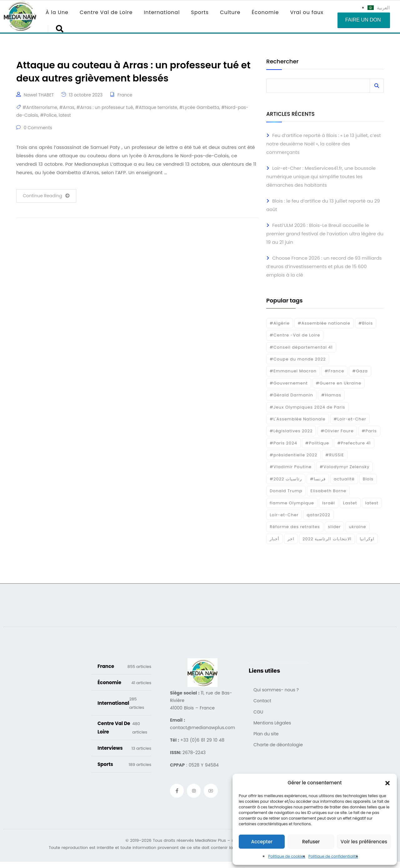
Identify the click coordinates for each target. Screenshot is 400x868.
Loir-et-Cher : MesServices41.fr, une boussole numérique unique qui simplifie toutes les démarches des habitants (321, 177)
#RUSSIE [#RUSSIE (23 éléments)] (335, 455)
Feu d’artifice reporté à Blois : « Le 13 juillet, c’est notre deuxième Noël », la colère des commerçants (324, 144)
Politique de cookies (287, 856)
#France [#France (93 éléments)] (334, 371)
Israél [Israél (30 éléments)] (329, 503)
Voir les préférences (364, 842)
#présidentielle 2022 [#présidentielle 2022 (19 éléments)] (293, 455)
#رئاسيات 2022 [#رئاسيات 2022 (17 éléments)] (286, 479)
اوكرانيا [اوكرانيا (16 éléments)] (367, 539)
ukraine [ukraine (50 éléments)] (357, 527)
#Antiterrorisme (40, 107)
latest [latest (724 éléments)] (372, 503)
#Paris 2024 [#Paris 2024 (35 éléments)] (283, 443)
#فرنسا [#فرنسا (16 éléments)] (318, 479)
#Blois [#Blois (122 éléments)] (366, 323)
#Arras (67, 107)
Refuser (311, 842)
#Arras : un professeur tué (105, 107)
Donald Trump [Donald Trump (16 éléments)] (286, 491)
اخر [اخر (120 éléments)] (291, 539)
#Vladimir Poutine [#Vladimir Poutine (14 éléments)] (291, 467)
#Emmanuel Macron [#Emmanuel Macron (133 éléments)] (293, 371)
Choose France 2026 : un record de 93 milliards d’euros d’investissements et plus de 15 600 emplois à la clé (324, 266)
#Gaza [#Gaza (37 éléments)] (360, 371)
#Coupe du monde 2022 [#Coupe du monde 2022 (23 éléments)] (298, 359)
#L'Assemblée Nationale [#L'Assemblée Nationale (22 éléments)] (298, 419)
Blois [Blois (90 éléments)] (368, 479)
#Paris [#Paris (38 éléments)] (369, 431)
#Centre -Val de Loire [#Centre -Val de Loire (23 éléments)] (295, 335)
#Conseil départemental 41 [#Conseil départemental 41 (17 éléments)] (301, 347)
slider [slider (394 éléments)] (335, 527)
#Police (48, 115)
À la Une (57, 12)
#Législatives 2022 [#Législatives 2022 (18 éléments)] (291, 431)
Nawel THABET (39, 95)
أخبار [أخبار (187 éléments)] (275, 539)
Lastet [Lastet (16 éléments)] (350, 503)
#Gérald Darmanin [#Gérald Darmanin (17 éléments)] (291, 395)
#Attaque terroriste (156, 107)
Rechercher (282, 62)
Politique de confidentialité (333, 856)
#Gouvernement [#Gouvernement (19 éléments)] (289, 383)
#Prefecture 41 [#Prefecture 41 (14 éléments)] (354, 443)
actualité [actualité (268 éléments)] (344, 479)
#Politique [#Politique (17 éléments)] (317, 443)
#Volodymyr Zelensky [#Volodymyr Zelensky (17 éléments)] (345, 467)
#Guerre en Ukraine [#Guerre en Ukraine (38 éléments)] (339, 383)
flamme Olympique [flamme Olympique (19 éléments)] (292, 503)
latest (65, 115)
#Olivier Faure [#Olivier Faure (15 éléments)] (337, 431)
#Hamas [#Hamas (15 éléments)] (331, 395)
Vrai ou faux (307, 12)
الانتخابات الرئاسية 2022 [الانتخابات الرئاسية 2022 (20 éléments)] (327, 539)
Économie (265, 12)
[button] (387, 783)
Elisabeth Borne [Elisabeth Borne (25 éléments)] (328, 491)
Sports (200, 12)
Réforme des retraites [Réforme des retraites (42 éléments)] (295, 527)
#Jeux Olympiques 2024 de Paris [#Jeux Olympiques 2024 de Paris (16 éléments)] (307, 407)
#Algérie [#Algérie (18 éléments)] (280, 323)
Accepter (262, 842)
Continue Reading (46, 196)
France (125, 95)
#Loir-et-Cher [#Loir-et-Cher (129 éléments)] (350, 419)
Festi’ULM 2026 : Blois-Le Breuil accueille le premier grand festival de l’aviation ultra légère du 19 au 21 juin (325, 234)
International (162, 12)
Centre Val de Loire (106, 12)
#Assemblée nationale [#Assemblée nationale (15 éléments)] (324, 323)
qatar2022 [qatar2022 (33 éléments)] (318, 515)
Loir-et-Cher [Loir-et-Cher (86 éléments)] (284, 515)
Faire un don (363, 20)
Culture (230, 12)
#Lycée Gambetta (199, 107)
